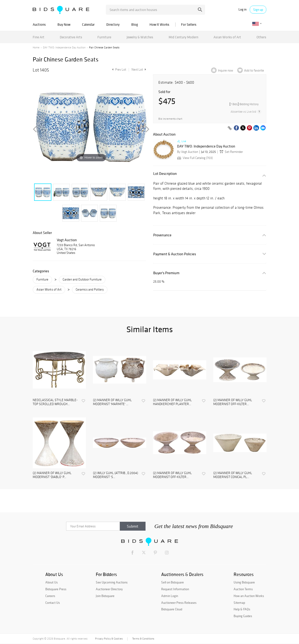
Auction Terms (243, 589)
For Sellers (189, 24)
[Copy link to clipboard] (230, 128)
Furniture (104, 37)
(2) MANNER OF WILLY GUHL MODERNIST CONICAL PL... (233, 475)
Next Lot (139, 70)
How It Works (159, 24)
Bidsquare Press (56, 589)
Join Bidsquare (105, 596)
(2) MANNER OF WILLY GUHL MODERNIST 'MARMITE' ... (112, 402)
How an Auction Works (249, 596)
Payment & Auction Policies (175, 254)
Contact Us (53, 603)
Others (261, 37)
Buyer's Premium (166, 273)
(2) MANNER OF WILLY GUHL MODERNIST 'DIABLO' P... (52, 475)
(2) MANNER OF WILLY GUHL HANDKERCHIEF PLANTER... (172, 402)
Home (36, 47)
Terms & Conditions (143, 639)
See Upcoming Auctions (112, 582)
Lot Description (165, 174)
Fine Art (39, 37)
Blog (135, 24)
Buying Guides (243, 616)
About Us (52, 582)
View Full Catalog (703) (195, 158)
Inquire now (226, 70)
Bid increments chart (170, 119)
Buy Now (64, 24)
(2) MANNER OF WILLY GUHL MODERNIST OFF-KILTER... (233, 402)
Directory (113, 24)
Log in (242, 9)
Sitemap (239, 603)
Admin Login (170, 596)
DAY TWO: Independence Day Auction (64, 47)
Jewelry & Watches (140, 37)
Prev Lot (119, 70)
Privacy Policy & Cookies (109, 639)
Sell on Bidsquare (173, 582)
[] (244, 104)
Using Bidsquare (244, 582)
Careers (50, 596)
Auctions (39, 24)
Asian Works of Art (227, 37)
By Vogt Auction (188, 152)
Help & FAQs (242, 609)
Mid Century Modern (183, 37)
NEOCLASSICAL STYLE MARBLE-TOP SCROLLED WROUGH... (55, 402)
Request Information (175, 589)
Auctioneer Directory (109, 589)
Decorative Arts (71, 37)
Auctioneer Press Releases (179, 603)
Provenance (162, 235)
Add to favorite (254, 70)
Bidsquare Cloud (172, 609)
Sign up (258, 10)
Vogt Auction (67, 240)
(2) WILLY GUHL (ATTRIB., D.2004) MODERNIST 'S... (116, 475)
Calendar (88, 24)
